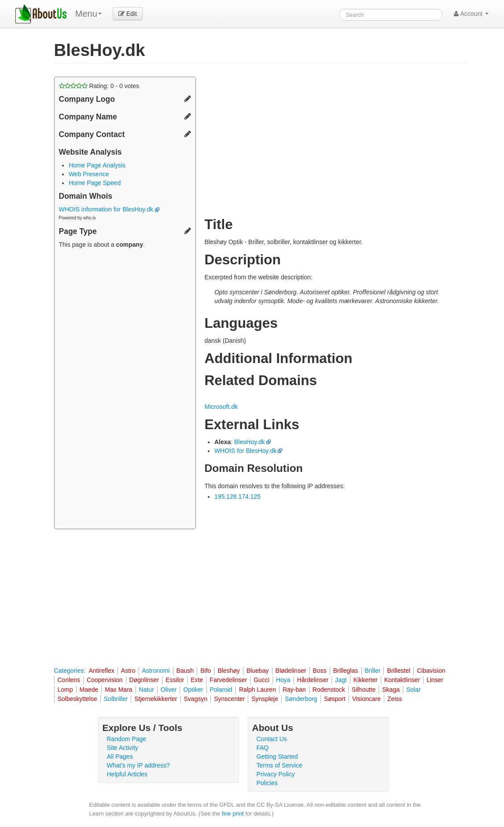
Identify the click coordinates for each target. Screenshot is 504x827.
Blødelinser (291, 671)
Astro (128, 671)
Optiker (193, 690)
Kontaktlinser (402, 680)
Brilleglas (346, 671)
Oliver (169, 690)
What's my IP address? (138, 765)
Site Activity (123, 748)
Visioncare (366, 699)
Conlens (69, 680)
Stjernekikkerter (156, 699)
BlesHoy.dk (250, 442)
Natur (147, 690)
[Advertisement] (125, 390)
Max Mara (118, 690)
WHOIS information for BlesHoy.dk (109, 209)
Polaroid (221, 690)
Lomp (65, 690)
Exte (197, 680)
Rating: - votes (99, 86)
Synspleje (265, 699)
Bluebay (258, 671)
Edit (128, 14)
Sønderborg (301, 699)
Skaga (391, 690)
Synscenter (229, 699)
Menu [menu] (88, 14)
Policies (267, 783)
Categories (69, 671)
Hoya (283, 680)
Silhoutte (364, 690)
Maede (89, 690)
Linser (435, 680)
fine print (233, 814)
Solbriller (116, 699)
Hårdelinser (313, 680)
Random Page (127, 739)
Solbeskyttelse (77, 699)
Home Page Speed (95, 183)
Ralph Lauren (258, 690)
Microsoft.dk (221, 407)
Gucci (261, 680)
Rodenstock (329, 690)
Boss (320, 671)
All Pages (120, 757)
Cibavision (431, 671)
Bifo (206, 671)
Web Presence (89, 174)
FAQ (263, 748)
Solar (414, 690)
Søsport (335, 699)
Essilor (175, 680)
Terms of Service (280, 765)
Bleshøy (229, 671)
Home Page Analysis (97, 165)
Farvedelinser (228, 680)
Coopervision (105, 680)
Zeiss (395, 699)
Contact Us (272, 739)
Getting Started (277, 757)
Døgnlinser (144, 680)
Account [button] (471, 14)
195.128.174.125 (237, 497)
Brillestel (399, 671)
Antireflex (101, 671)
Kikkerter (366, 680)
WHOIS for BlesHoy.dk (245, 451)
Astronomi (156, 671)
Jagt (341, 680)
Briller (373, 671)
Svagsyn (196, 699)
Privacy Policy (276, 774)
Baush (185, 671)
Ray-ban (294, 690)
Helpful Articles (127, 774)
